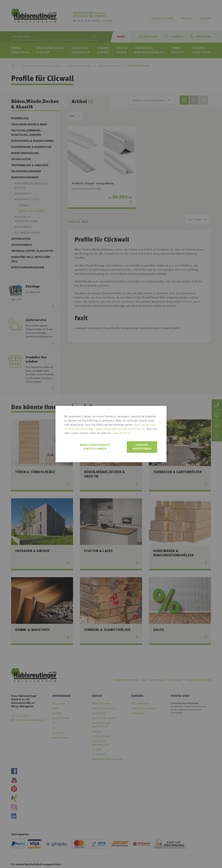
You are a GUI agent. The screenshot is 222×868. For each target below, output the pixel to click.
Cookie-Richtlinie (121, 433)
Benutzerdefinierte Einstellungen (95, 447)
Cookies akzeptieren (142, 447)
